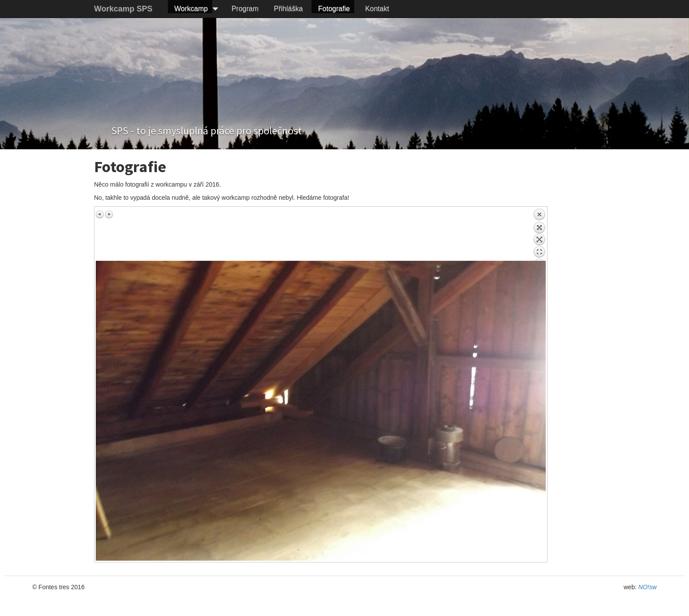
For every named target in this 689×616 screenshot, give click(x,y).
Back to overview (539, 234)
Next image (109, 214)
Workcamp (191, 9)
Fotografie (334, 9)
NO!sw (648, 587)
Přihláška (288, 9)
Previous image (100, 214)
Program (245, 9)
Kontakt (377, 9)
